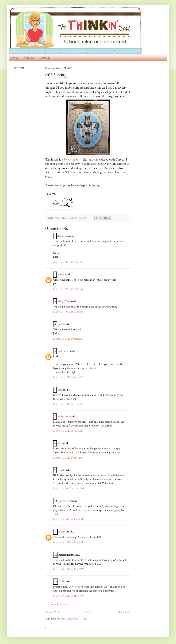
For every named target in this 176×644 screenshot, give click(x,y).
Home (15, 58)
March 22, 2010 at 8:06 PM (68, 458)
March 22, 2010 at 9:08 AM (68, 431)
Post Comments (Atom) (74, 619)
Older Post (124, 612)
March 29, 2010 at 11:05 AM (69, 596)
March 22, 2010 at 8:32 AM (68, 404)
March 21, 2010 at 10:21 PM (68, 312)
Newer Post (53, 612)
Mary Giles (64, 301)
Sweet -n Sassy (73, 160)
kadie (62, 582)
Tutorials (45, 58)
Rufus (61, 275)
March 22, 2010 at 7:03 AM (68, 377)
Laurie (61, 470)
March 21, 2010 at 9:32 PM (68, 262)
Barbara (62, 236)
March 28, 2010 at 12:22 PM (69, 569)
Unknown (63, 351)
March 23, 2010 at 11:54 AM (69, 489)
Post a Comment (59, 604)
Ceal (60, 443)
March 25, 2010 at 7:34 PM (68, 542)
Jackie (61, 324)
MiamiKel (63, 417)
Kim (60, 390)
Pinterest (29, 58)
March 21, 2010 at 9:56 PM (68, 289)
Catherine (64, 501)
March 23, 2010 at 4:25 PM (68, 519)
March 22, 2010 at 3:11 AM (68, 339)
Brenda (62, 532)
